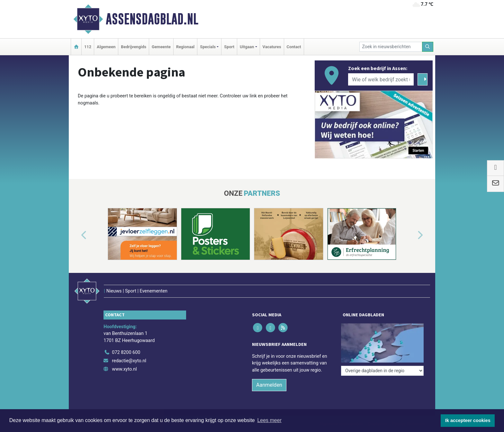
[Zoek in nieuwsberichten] (391, 47)
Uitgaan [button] (247, 47)
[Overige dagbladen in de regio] (382, 371)
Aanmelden (269, 385)
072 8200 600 (126, 352)
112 (88, 47)
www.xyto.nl (124, 369)
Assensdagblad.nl (152, 19)
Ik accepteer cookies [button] (468, 420)
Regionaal (185, 47)
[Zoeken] (428, 47)
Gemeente (161, 47)
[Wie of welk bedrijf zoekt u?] (381, 79)
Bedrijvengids (134, 47)
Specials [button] (208, 47)
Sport (229, 47)
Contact (294, 47)
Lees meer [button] (269, 420)
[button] (76, 235)
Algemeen (106, 47)
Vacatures (272, 47)
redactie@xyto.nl (129, 361)
